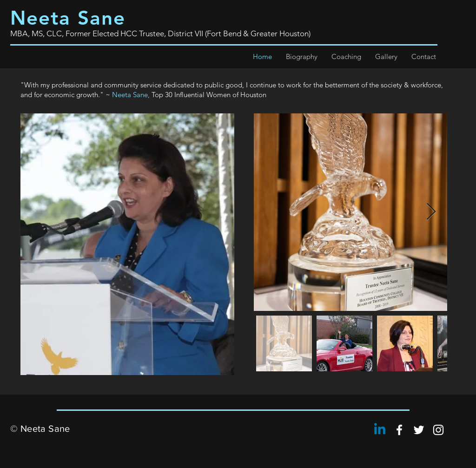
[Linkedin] (380, 430)
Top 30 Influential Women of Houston (209, 95)
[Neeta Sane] (399, 430)
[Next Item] (431, 212)
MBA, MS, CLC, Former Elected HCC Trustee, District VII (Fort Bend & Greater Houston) (160, 33)
